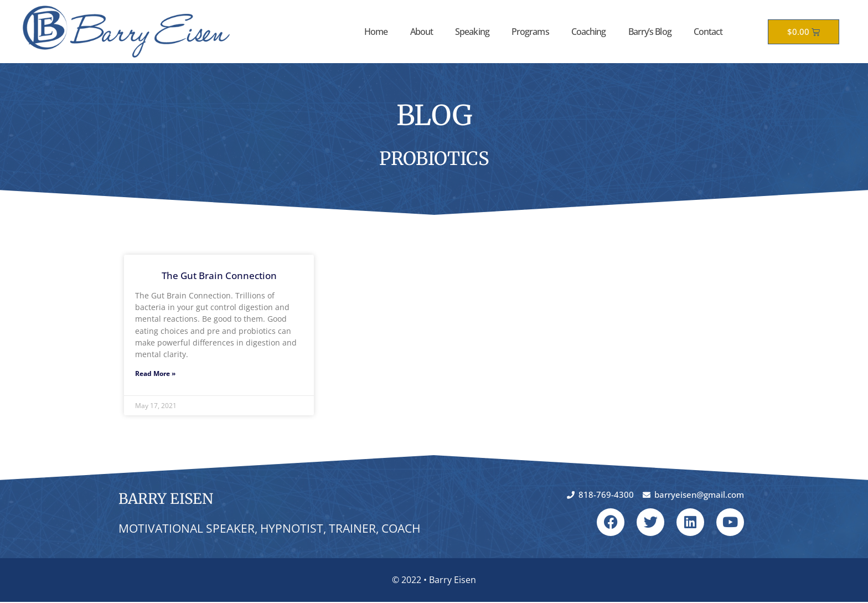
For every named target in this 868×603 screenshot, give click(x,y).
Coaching (589, 32)
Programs (530, 32)
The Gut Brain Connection (219, 275)
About (422, 32)
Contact (708, 32)
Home (376, 32)
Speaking (472, 32)
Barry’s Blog (650, 32)
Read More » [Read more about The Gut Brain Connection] (155, 374)
